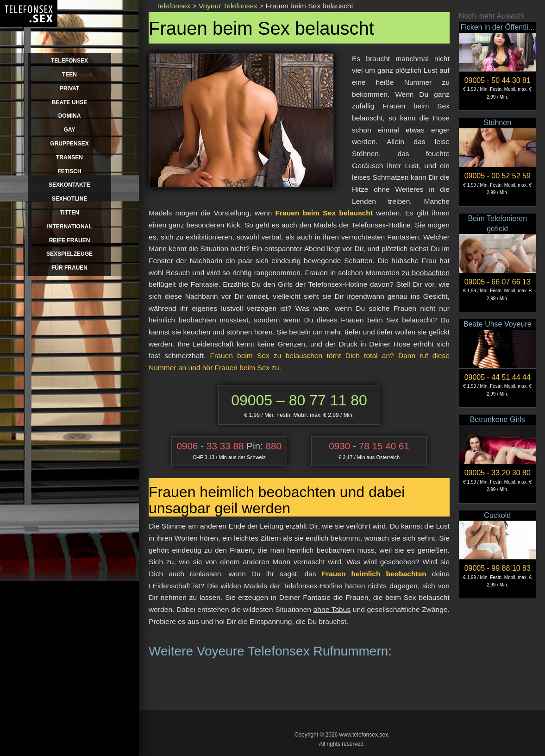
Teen (69, 75)
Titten (69, 213)
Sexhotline (70, 199)
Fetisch (69, 171)
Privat (69, 88)
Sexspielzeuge (69, 254)
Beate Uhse (69, 102)
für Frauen (69, 268)
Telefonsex (69, 61)
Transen (69, 157)
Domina (70, 116)
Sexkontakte (69, 185)
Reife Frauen (70, 240)
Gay (70, 130)
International (69, 227)
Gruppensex (69, 144)
